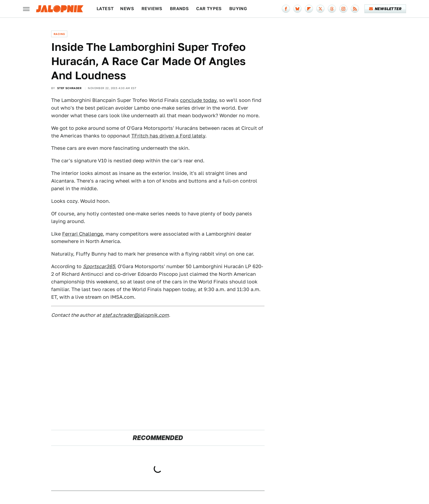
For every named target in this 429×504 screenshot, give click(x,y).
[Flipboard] (309, 9)
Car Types (209, 9)
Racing (59, 34)
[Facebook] (286, 9)
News (127, 9)
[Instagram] (343, 9)
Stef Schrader (69, 88)
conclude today (198, 100)
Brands (179, 9)
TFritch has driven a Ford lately (168, 136)
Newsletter (385, 9)
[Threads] (332, 9)
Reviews (152, 9)
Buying (238, 9)
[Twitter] (320, 9)
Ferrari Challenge (82, 234)
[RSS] (355, 9)
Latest (105, 9)
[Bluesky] (297, 9)
